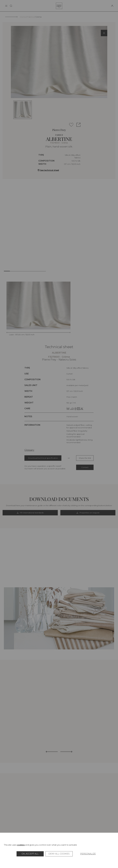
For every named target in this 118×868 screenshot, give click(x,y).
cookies (21, 845)
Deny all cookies (59, 854)
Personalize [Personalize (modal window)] (88, 854)
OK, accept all (30, 854)
